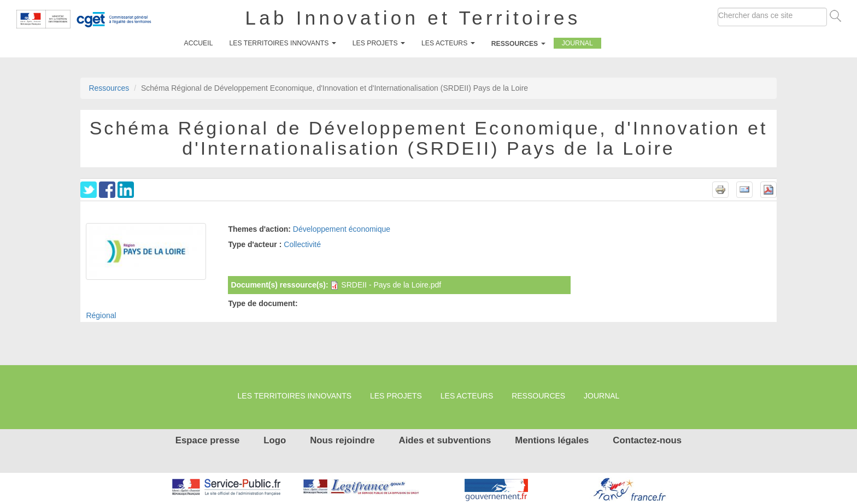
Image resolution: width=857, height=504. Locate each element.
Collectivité (302, 244)
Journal (577, 43)
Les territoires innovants (282, 43)
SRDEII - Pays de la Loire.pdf (391, 285)
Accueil (199, 43)
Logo (275, 440)
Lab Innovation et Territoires (413, 18)
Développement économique (342, 229)
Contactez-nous (647, 440)
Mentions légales (552, 440)
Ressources (518, 44)
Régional (101, 315)
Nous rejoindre (342, 440)
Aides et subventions (445, 440)
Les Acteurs (448, 43)
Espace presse (208, 440)
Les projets (379, 43)
